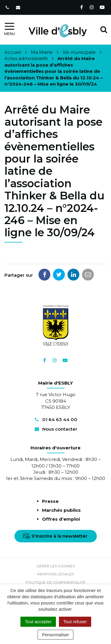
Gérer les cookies (55, 566)
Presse (50, 501)
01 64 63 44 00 (55, 419)
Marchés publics (61, 510)
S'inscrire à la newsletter (55, 536)
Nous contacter (55, 429)
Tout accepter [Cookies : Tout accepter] (38, 622)
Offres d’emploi (61, 519)
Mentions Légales (56, 574)
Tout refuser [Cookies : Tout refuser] (75, 622)
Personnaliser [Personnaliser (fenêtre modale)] (56, 635)
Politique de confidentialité (56, 582)
